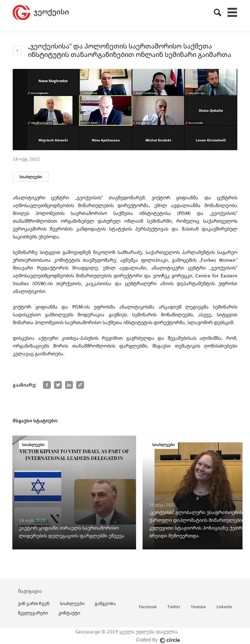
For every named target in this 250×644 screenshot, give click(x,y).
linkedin (224, 607)
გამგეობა (105, 603)
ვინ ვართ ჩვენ (34, 603)
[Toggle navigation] (232, 12)
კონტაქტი (69, 613)
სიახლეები (31, 177)
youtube (198, 607)
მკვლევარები (33, 613)
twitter (174, 607)
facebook (148, 607)
